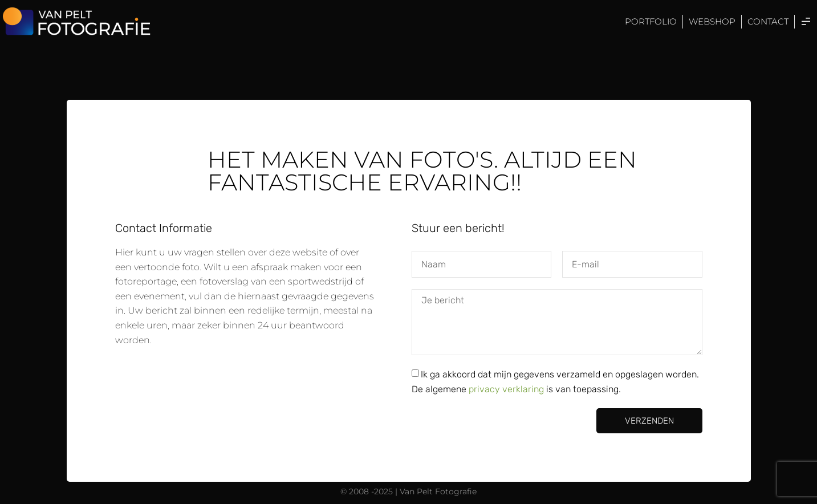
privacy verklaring (507, 389)
